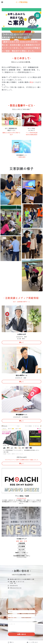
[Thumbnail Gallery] (11, 191)
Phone (11, 621)
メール (11, 617)
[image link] (11, 122)
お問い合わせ (21, 636)
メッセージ (12, 626)
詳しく (22, 344)
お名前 (11, 613)
